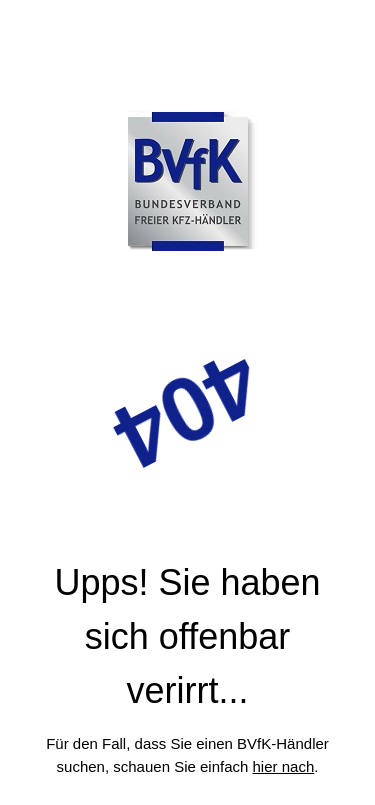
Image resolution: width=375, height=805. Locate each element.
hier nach (284, 766)
